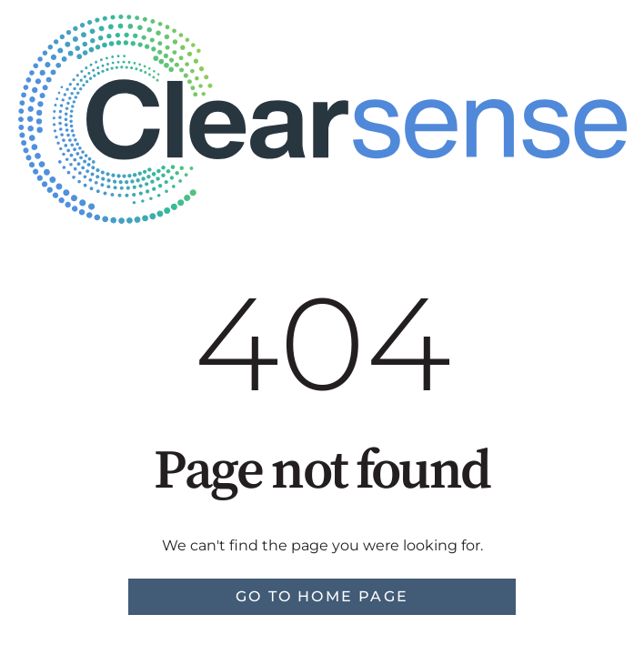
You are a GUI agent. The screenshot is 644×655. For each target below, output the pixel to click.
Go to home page (322, 596)
